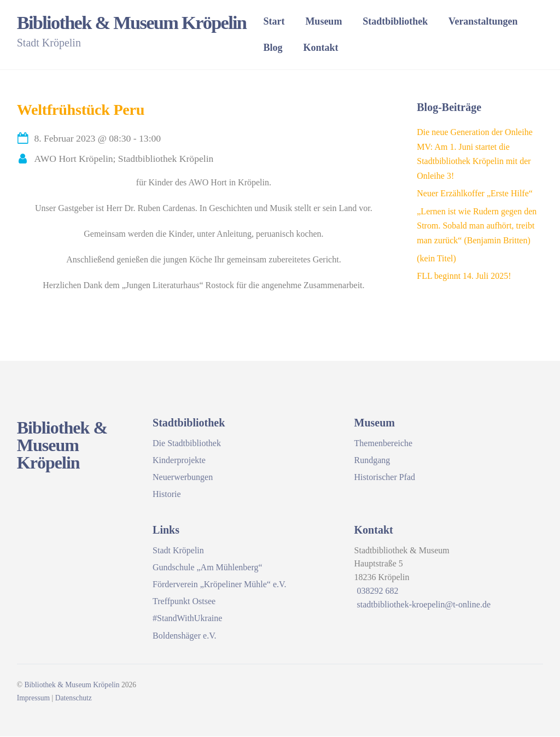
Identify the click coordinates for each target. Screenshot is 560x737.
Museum (334, 22)
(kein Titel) (436, 259)
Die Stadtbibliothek (187, 444)
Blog (284, 48)
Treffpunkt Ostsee (184, 602)
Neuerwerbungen (183, 478)
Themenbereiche (384, 444)
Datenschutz (74, 698)
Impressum (33, 698)
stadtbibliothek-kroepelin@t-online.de (424, 605)
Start (285, 22)
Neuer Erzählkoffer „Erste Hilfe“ (475, 194)
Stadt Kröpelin (178, 551)
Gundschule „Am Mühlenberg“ (208, 568)
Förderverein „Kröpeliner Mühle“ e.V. (220, 585)
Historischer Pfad (385, 478)
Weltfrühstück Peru (81, 110)
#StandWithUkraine (187, 619)
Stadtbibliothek (406, 22)
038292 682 (378, 591)
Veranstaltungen (494, 22)
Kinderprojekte (179, 461)
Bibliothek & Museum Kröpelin (72, 685)
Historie (167, 495)
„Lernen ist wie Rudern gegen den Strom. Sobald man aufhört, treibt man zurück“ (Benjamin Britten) (477, 226)
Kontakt (331, 48)
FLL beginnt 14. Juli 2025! (464, 276)
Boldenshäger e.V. (185, 636)
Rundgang (372, 461)
